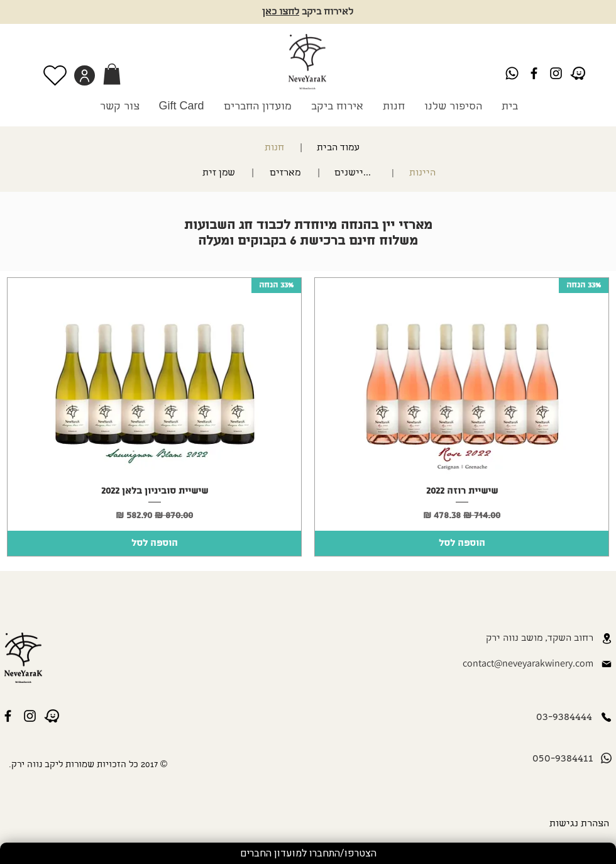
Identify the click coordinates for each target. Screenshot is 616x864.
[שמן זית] (208, 174)
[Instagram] (556, 73)
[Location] (607, 639)
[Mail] (607, 664)
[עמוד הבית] (334, 148)
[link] (112, 74)
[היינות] (419, 174)
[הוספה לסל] (462, 543)
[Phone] (606, 717)
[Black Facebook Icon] (534, 73)
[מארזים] (286, 174)
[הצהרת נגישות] (577, 824)
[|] (300, 148)
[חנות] (270, 148)
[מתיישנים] (356, 174)
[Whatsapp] (512, 73)
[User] (85, 75)
